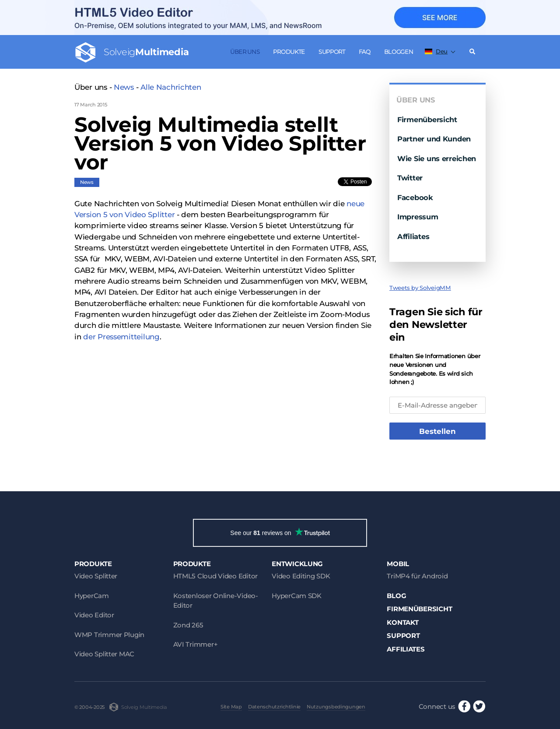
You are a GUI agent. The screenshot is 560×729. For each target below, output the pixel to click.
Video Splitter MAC (104, 654)
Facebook (415, 197)
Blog (396, 596)
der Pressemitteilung (121, 337)
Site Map (231, 707)
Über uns (245, 52)
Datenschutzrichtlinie (274, 707)
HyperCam (92, 596)
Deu (436, 51)
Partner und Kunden (434, 139)
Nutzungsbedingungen (336, 707)
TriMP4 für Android (417, 576)
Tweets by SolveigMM (420, 288)
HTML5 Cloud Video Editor (215, 576)
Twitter (410, 178)
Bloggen (399, 52)
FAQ (365, 52)
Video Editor (94, 615)
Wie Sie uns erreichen (437, 158)
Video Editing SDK (301, 576)
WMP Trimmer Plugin (109, 635)
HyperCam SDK (297, 596)
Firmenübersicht (427, 120)
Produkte (289, 52)
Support (332, 52)
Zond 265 (188, 625)
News (124, 87)
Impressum (418, 217)
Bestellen (437, 431)
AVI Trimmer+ (196, 644)
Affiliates (413, 236)
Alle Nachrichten (171, 87)
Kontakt (402, 622)
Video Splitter (96, 576)
